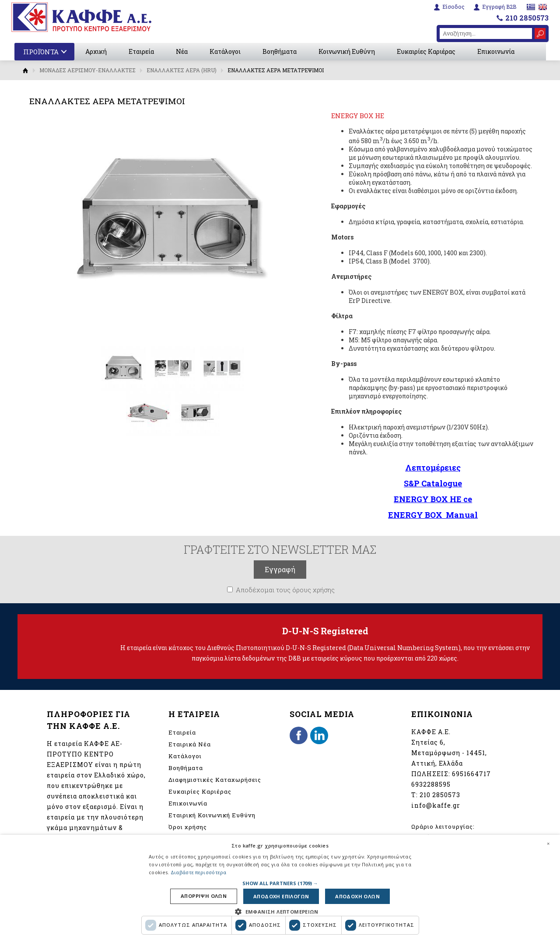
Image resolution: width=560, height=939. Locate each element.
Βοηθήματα (280, 51)
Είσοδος (453, 7)
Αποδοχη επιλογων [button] (281, 896)
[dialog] (280, 887)
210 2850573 (527, 18)
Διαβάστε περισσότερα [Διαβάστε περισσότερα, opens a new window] (199, 872)
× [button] (548, 844)
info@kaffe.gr (436, 805)
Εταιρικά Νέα (190, 744)
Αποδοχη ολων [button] (357, 896)
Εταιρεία (141, 51)
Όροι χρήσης (188, 827)
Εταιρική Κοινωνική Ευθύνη (212, 815)
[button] (280, 883)
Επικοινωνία (496, 51)
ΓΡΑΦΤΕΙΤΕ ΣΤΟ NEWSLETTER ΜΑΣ (280, 549)
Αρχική (96, 51)
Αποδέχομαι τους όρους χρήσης (285, 590)
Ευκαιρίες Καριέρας (426, 51)
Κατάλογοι (225, 51)
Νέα (182, 51)
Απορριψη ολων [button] (204, 896)
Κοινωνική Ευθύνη (347, 51)
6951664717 (471, 774)
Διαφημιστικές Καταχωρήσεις (215, 780)
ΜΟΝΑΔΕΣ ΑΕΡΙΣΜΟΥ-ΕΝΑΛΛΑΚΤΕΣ (87, 70)
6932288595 (431, 784)
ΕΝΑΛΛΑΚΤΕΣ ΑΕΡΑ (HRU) (182, 70)
